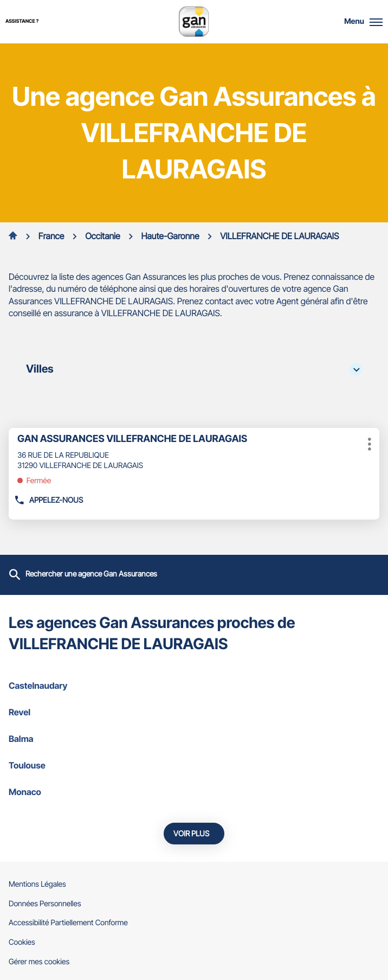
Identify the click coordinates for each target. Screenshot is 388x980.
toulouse (194, 765)
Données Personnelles (45, 904)
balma (194, 739)
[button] (376, 22)
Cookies (22, 943)
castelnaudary (194, 686)
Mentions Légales (37, 885)
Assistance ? (22, 21)
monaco (194, 792)
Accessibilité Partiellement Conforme (68, 923)
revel (194, 712)
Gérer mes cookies (39, 962)
